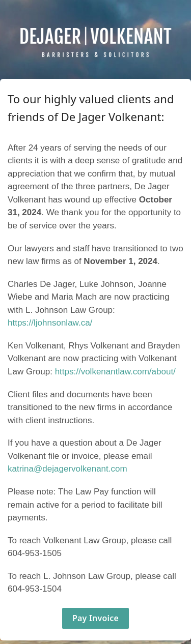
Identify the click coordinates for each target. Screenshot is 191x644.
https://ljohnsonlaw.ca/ (50, 323)
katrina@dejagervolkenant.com (67, 469)
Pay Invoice (95, 618)
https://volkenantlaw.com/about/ (115, 372)
